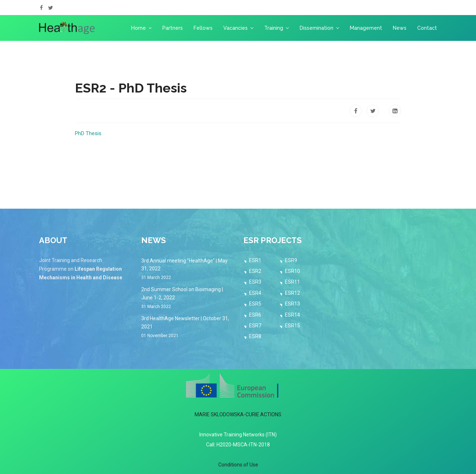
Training (274, 28)
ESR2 (255, 271)
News (400, 28)
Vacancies (235, 28)
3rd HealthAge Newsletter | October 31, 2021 (187, 327)
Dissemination (316, 28)
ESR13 (292, 304)
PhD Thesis (88, 133)
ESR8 (255, 336)
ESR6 (255, 315)
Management (366, 28)
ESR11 (292, 282)
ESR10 (292, 271)
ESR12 (292, 293)
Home (139, 28)
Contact (427, 28)
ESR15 (292, 326)
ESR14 (292, 315)
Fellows (203, 28)
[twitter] (51, 8)
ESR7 (255, 326)
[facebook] (41, 8)
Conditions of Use (238, 465)
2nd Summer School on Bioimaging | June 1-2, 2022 (187, 298)
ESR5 (255, 304)
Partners (173, 28)
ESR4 (255, 293)
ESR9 (291, 260)
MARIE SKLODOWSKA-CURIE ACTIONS (238, 414)
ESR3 (255, 282)
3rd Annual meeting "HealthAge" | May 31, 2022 (187, 270)
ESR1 (255, 260)
